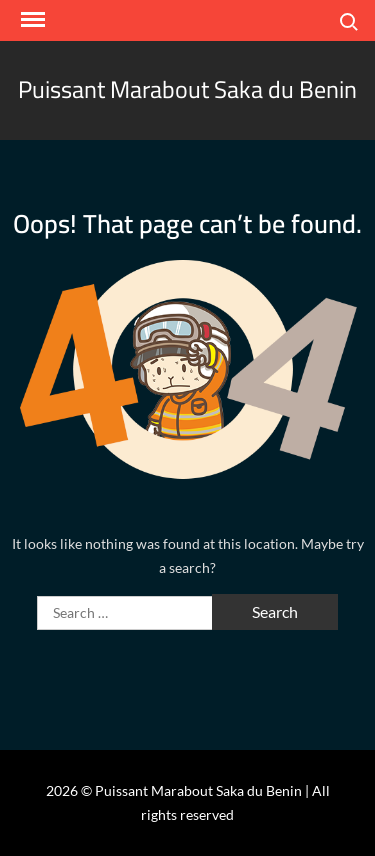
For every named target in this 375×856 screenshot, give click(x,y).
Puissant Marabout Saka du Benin (187, 89)
